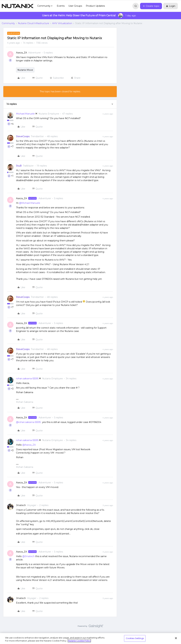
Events (61, 6)
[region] (90, 639)
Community (8, 23)
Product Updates (95, 6)
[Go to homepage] (18, 6)
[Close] (176, 638)
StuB (19, 166)
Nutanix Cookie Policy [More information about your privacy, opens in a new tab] (79, 641)
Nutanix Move (25, 70)
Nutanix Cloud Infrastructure (34, 23)
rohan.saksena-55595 (27, 379)
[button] (151, 6)
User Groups (75, 6)
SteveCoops (23, 136)
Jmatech (21, 505)
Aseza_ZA (21, 53)
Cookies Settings (135, 638)
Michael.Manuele (25, 114)
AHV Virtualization (62, 23)
